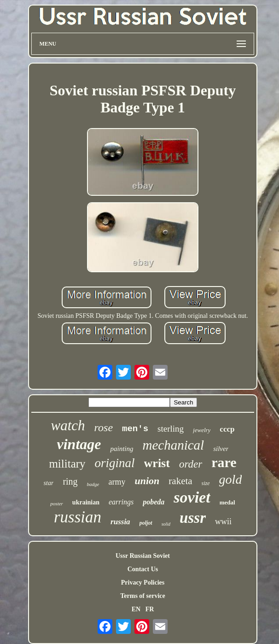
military (67, 464)
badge (93, 484)
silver (221, 449)
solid (166, 524)
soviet (192, 497)
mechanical (173, 445)
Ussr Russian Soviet (143, 556)
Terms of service (142, 596)
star (49, 483)
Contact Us (143, 569)
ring (70, 481)
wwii (223, 521)
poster (57, 503)
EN (136, 609)
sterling (171, 429)
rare (224, 462)
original (115, 463)
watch (68, 425)
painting (122, 449)
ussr (193, 518)
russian (78, 517)
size (206, 483)
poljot (146, 523)
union (147, 481)
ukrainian (86, 502)
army (117, 482)
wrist (157, 463)
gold (231, 479)
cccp (227, 429)
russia (120, 522)
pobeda (154, 502)
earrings (121, 502)
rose (104, 427)
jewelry (202, 430)
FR (150, 609)
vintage (79, 444)
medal (227, 502)
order (191, 464)
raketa (180, 481)
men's (135, 429)
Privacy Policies (143, 583)
